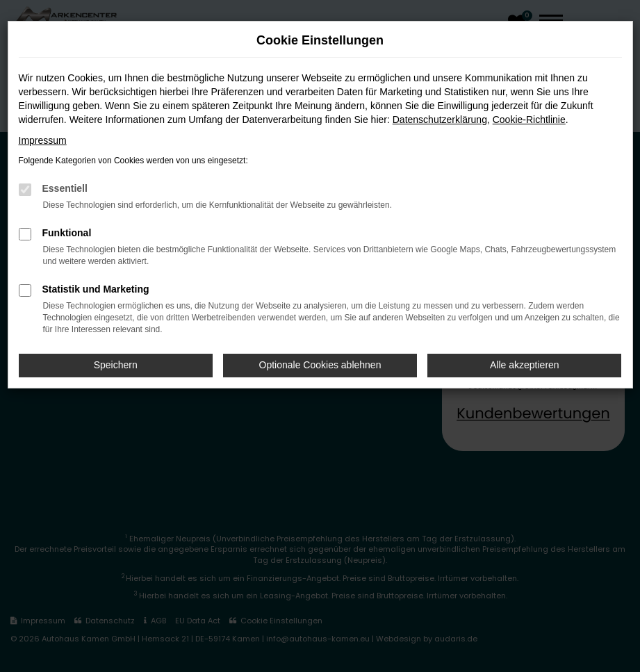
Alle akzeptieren (525, 365)
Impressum (43, 140)
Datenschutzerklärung (440, 120)
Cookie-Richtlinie (529, 120)
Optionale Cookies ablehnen (320, 365)
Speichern (116, 365)
